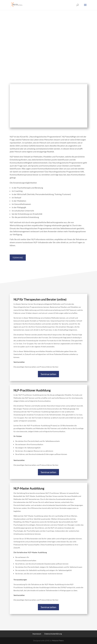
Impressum (37, 634)
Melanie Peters (58, 641)
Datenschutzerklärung (53, 634)
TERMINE (18, 258)
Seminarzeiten (48, 374)
